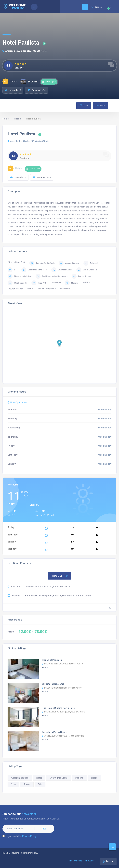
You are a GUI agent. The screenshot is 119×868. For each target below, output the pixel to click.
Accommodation (20, 778)
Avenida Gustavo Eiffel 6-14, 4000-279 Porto (63, 736)
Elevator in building (20, 276)
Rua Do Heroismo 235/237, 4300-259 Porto (62, 688)
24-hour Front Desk (16, 262)
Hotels (17, 119)
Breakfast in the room (34, 270)
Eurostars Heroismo (53, 684)
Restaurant (65, 288)
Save (84, 105)
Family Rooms (81, 276)
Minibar (30, 288)
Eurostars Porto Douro (55, 732)
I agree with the (19, 836)
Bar (12, 270)
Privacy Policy (29, 836)
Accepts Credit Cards (42, 263)
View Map (60, 576)
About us (89, 861)
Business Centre (62, 270)
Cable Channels (87, 270)
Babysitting (92, 263)
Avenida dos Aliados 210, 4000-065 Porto (25, 51)
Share (101, 105)
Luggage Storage (15, 288)
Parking (79, 778)
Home (6, 119)
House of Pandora (52, 660)
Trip (40, 784)
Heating (72, 283)
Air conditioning (69, 263)
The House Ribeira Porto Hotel (59, 708)
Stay (13, 784)
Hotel (39, 778)
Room (94, 778)
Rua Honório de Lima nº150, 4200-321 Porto (62, 664)
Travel (27, 784)
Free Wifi (39, 283)
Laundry (86, 282)
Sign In (96, 7)
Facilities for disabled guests (52, 276)
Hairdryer (56, 283)
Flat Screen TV (17, 283)
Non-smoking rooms (47, 288)
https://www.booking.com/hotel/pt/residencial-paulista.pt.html (59, 596)
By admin (29, 82)
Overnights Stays (59, 778)
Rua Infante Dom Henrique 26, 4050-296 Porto (64, 712)
